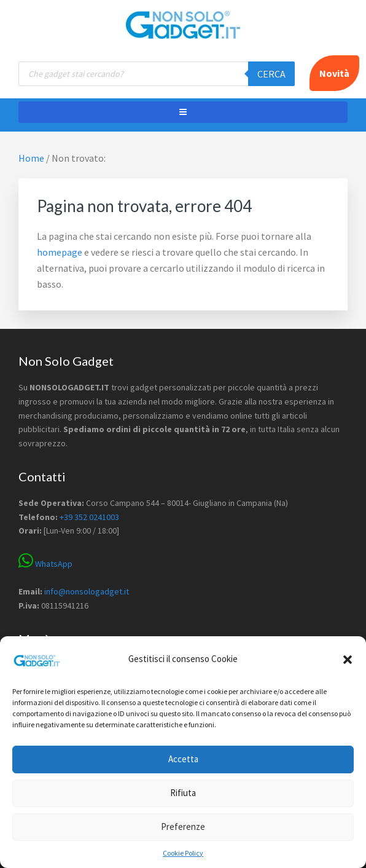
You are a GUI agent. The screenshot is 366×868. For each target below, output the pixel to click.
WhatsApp (45, 564)
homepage (60, 252)
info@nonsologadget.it (87, 591)
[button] (348, 660)
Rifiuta (183, 793)
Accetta (183, 759)
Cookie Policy (183, 853)
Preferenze (183, 827)
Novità (334, 73)
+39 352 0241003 (89, 517)
